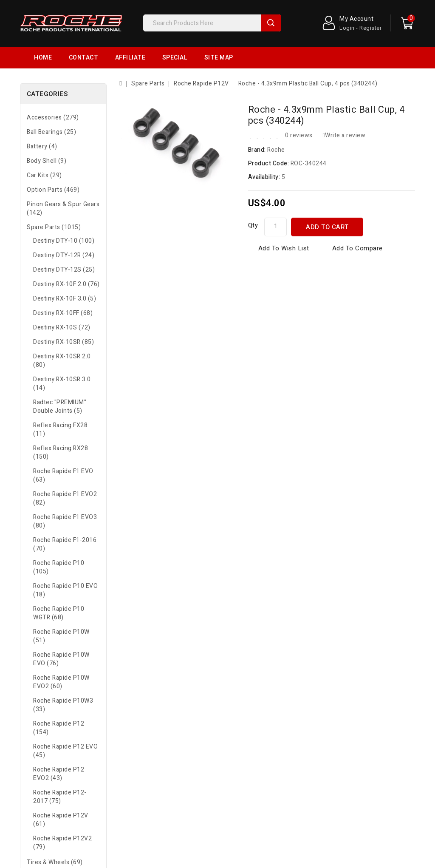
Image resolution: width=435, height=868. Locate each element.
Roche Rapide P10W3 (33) (63, 705)
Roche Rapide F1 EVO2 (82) (65, 498)
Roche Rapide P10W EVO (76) (61, 659)
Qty (253, 226)
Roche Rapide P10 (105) (59, 567)
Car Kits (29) (44, 175)
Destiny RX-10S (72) (62, 328)
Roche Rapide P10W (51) (61, 636)
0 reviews (299, 135)
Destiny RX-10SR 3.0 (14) (62, 384)
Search (271, 23)
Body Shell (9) (47, 161)
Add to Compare (357, 248)
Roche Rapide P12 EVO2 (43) (59, 774)
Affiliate (130, 58)
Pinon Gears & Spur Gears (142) (63, 208)
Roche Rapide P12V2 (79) (62, 843)
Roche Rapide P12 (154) (59, 728)
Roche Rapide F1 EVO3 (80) (65, 521)
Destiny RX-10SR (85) (64, 342)
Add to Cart (327, 227)
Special (175, 58)
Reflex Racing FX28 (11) (60, 430)
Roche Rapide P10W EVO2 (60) (61, 682)
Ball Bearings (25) (51, 132)
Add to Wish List (284, 248)
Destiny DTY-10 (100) (64, 241)
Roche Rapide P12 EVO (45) (65, 751)
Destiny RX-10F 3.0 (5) (65, 299)
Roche (276, 150)
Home (43, 58)
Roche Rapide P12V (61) (61, 820)
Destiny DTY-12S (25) (64, 270)
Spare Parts (148, 84)
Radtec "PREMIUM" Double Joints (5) (60, 407)
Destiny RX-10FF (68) (63, 313)
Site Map (219, 58)
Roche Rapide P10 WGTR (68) (59, 613)
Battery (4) (42, 146)
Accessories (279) (53, 118)
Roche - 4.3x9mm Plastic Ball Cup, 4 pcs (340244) (308, 84)
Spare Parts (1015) (54, 227)
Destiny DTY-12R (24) (64, 255)
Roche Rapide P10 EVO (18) (65, 590)
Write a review (344, 135)
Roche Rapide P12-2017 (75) (60, 797)
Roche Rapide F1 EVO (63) (63, 475)
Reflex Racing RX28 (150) (61, 452)
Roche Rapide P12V (201, 84)
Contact (84, 58)
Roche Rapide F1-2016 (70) (65, 544)
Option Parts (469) (53, 190)
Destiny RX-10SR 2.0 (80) (62, 361)
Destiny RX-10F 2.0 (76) (66, 284)
